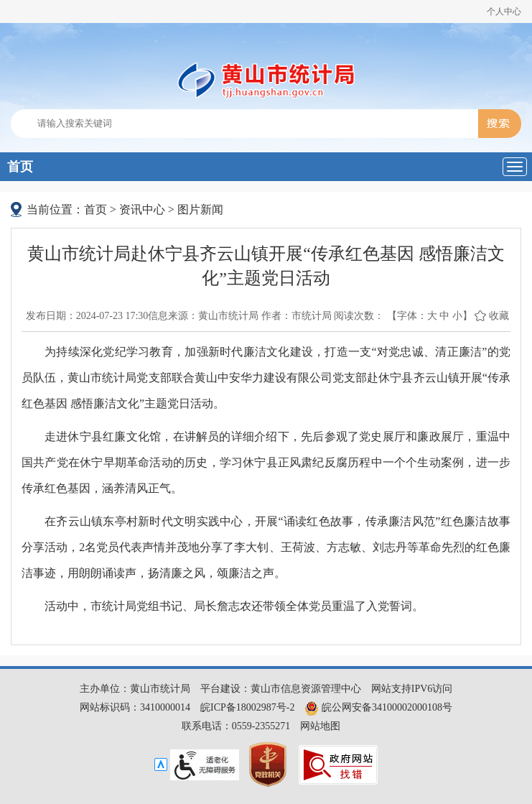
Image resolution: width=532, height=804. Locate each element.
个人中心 (504, 11)
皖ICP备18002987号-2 (247, 707)
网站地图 (320, 726)
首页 (20, 167)
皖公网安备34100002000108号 (378, 707)
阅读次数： (359, 316)
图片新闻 (200, 209)
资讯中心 (142, 209)
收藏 (499, 316)
